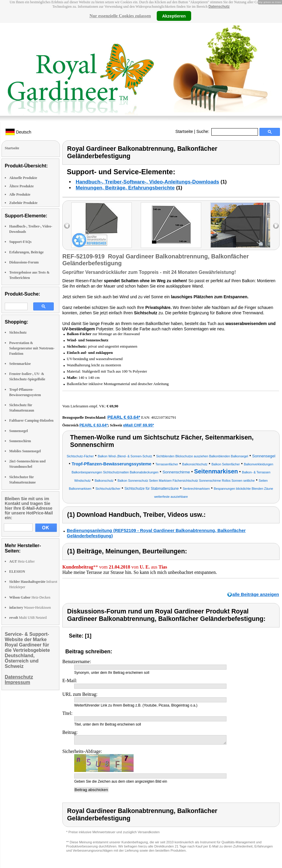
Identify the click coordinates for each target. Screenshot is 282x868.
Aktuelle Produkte (23, 178)
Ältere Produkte (22, 186)
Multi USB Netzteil (28, 618)
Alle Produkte (20, 194)
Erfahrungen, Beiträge (26, 252)
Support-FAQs (20, 242)
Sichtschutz (18, 332)
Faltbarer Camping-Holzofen (31, 420)
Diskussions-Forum (24, 262)
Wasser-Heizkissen (30, 608)
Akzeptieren (174, 16)
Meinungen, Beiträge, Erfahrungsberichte (125, 188)
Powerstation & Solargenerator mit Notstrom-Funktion (32, 348)
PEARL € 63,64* (124, 417)
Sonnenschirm (20, 441)
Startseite (184, 131)
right (276, 226)
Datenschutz (219, 7)
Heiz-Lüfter (22, 561)
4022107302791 (164, 417)
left (67, 226)
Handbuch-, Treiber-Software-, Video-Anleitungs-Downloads (147, 182)
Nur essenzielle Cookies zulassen (120, 16)
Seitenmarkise (20, 364)
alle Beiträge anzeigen (256, 594)
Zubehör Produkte (23, 203)
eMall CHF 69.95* (139, 425)
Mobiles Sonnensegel (25, 451)
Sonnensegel (19, 431)
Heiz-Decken (30, 597)
